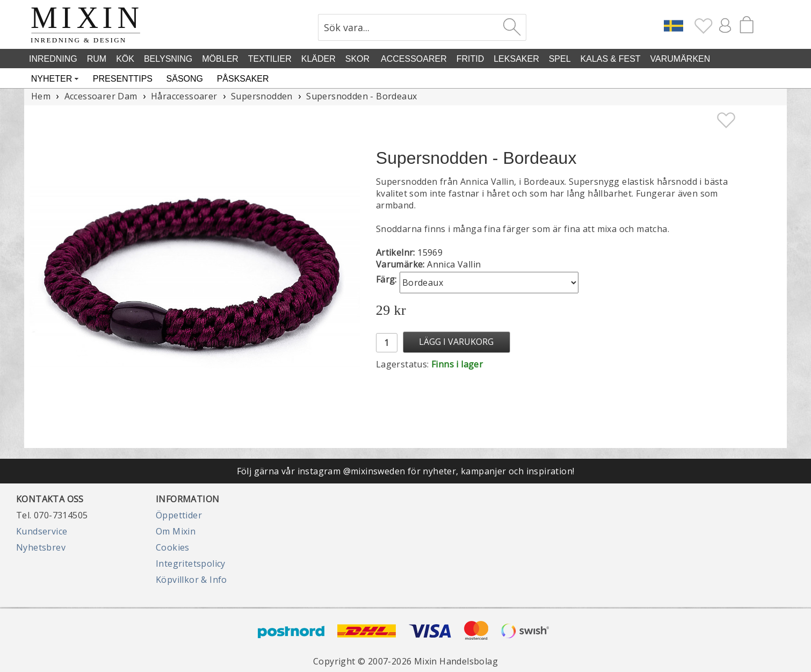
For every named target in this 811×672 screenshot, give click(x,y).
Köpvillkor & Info (191, 580)
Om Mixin (176, 531)
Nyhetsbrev (41, 547)
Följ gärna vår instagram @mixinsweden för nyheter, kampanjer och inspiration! (406, 471)
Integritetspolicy (191, 563)
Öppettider (179, 515)
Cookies (173, 547)
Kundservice (42, 531)
